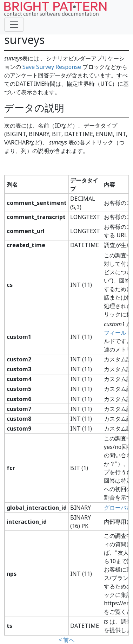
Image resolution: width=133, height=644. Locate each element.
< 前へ (66, 640)
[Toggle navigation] (14, 25)
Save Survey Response (52, 67)
